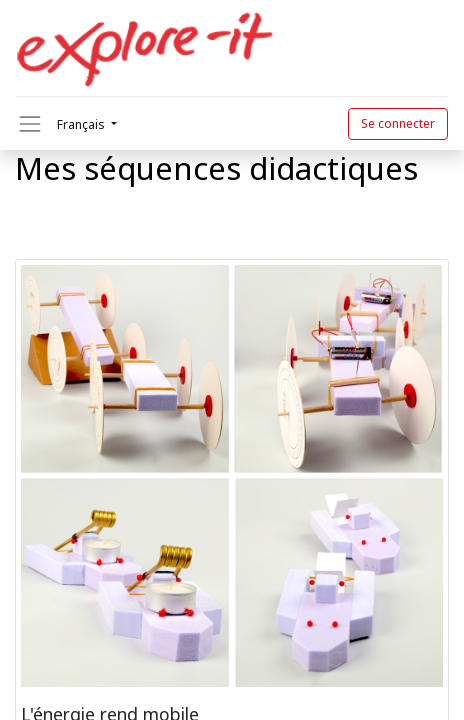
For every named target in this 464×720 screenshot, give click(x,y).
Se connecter (398, 123)
